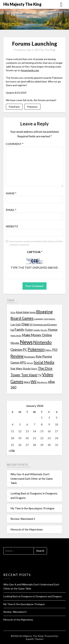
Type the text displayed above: (34, 267)
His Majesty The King (22, 4)
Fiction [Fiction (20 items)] (29, 330)
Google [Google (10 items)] (37, 330)
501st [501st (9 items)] (13, 312)
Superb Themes (35, 639)
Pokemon (32, 107)
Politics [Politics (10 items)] (48, 350)
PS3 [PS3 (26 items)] (55, 350)
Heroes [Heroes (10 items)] (44, 330)
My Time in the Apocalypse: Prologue (32, 508)
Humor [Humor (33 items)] (53, 330)
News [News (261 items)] (26, 342)
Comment (15, 144)
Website (12, 226)
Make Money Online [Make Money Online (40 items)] (37, 335)
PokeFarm (14, 107)
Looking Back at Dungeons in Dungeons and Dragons (33, 596)
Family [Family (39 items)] (19, 330)
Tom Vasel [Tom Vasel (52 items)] (29, 375)
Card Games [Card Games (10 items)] (49, 319)
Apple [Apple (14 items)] (33, 312)
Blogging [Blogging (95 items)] (44, 312)
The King (50, 50)
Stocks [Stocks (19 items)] (27, 369)
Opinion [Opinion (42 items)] (16, 350)
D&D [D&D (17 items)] (18, 324)
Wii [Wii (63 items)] (34, 382)
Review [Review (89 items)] (17, 356)
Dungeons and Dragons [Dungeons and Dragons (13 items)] (45, 325)
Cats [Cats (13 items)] (13, 325)
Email (11, 210)
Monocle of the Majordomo (27, 529)
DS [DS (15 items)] (31, 325)
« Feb (12, 450)
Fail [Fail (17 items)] (12, 330)
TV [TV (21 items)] (40, 375)
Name (11, 193)
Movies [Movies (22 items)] (15, 343)
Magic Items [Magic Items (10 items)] (16, 336)
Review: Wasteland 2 (23, 519)
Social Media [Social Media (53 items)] (44, 362)
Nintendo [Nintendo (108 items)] (42, 342)
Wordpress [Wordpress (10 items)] (42, 382)
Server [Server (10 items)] (30, 363)
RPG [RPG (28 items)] (23, 363)
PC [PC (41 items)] (25, 350)
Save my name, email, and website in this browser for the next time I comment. (36, 243)
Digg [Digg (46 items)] (25, 324)
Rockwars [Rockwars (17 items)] (30, 357)
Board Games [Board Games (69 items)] (22, 318)
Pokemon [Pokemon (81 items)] (36, 349)
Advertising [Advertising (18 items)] (22, 312)
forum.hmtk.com (30, 70)
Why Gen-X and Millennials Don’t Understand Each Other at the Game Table (32, 479)
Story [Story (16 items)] (34, 369)
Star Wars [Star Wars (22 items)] (16, 368)
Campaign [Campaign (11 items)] (39, 319)
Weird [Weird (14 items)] (27, 382)
